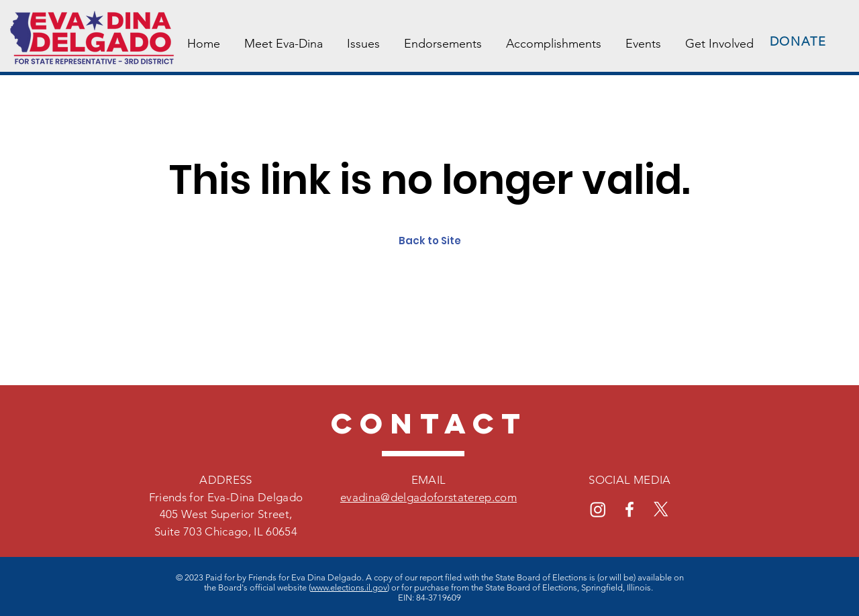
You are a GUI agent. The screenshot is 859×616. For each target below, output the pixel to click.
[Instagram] (598, 509)
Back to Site (430, 241)
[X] (661, 509)
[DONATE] (799, 42)
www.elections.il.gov (349, 587)
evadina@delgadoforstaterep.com (428, 497)
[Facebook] (629, 509)
